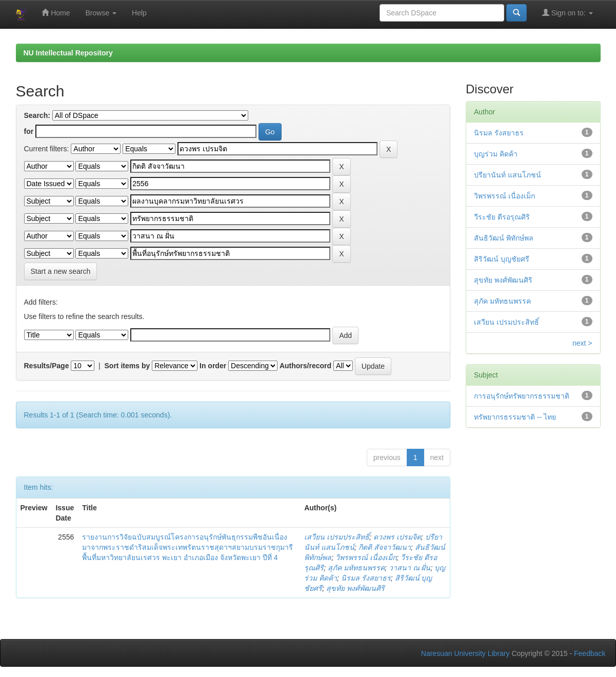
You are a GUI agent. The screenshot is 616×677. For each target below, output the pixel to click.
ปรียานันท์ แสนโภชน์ (508, 175)
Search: (37, 115)
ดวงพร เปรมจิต (397, 537)
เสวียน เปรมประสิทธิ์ (337, 537)
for (29, 131)
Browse (101, 13)
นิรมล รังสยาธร (366, 578)
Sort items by (127, 366)
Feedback (590, 653)
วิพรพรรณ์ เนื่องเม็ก (366, 557)
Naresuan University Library (465, 653)
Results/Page (47, 366)
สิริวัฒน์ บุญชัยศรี (502, 259)
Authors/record (305, 366)
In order (213, 366)
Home (56, 13)
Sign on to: (568, 13)
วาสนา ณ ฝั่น (410, 568)
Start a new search (61, 271)
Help (139, 13)
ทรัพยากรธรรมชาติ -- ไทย (515, 417)
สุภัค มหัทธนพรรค (356, 568)
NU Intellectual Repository (68, 53)
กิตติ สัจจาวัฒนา (385, 547)
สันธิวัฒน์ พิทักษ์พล (504, 238)
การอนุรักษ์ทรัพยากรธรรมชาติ (522, 396)
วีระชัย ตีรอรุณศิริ (502, 217)
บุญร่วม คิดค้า (496, 154)
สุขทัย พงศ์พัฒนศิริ (355, 588)
